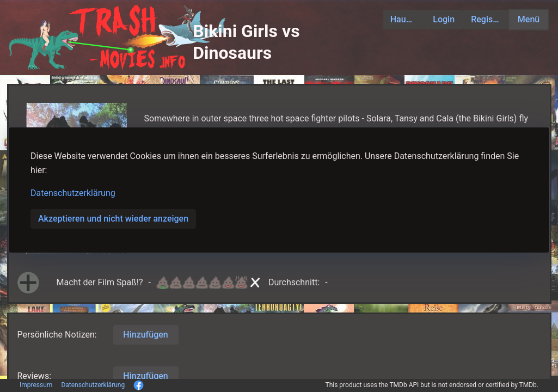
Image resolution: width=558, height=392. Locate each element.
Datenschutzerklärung (73, 193)
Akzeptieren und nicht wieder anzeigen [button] (113, 219)
